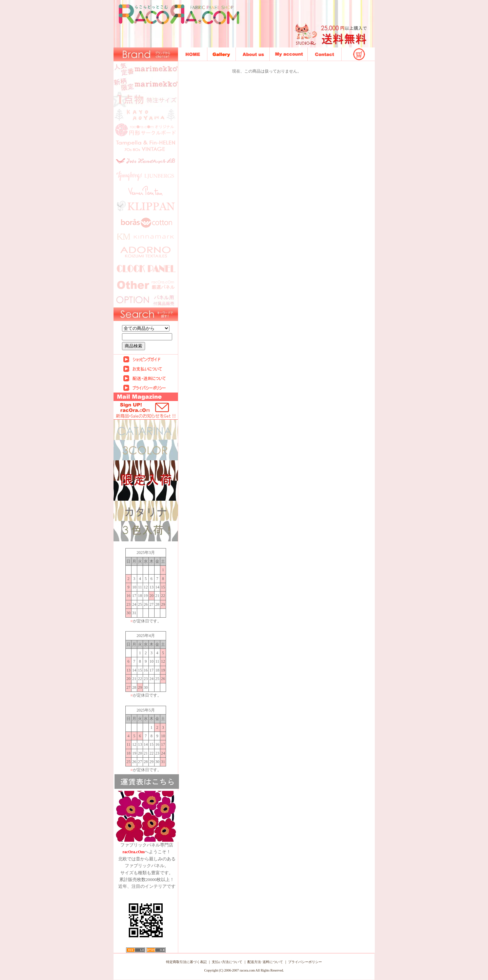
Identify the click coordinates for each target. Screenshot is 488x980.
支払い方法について (227, 962)
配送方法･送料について (265, 962)
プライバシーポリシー (305, 962)
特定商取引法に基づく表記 (186, 962)
